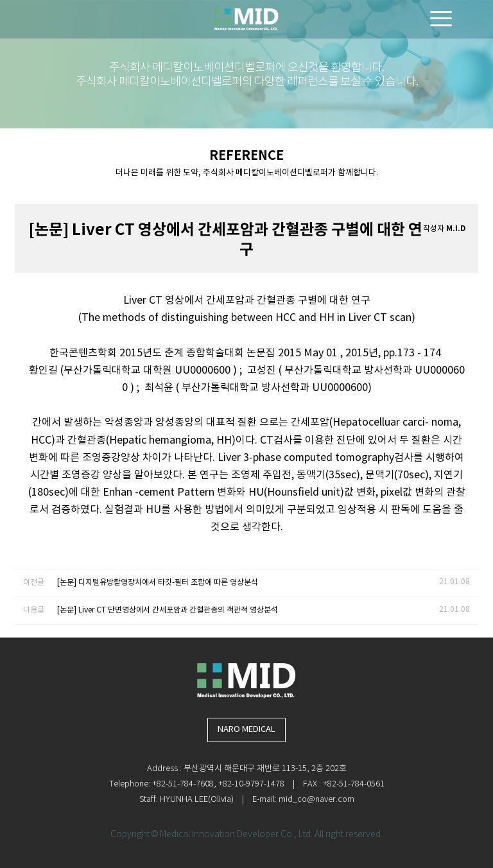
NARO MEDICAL (246, 730)
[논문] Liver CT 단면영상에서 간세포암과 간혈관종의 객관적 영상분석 (168, 610)
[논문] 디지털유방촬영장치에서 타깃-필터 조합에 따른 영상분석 (158, 583)
